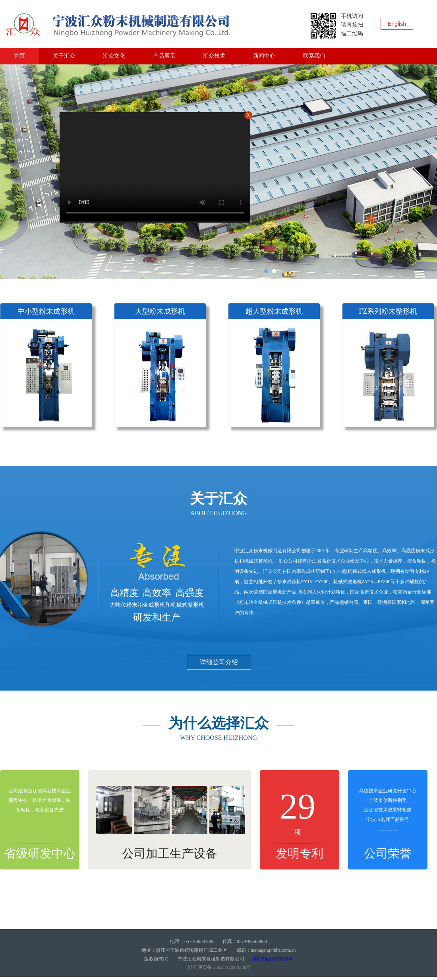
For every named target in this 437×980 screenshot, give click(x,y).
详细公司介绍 (219, 662)
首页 (19, 56)
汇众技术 (214, 56)
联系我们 (314, 56)
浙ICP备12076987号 (273, 959)
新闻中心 (264, 56)
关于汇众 (64, 56)
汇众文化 (114, 56)
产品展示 (164, 56)
